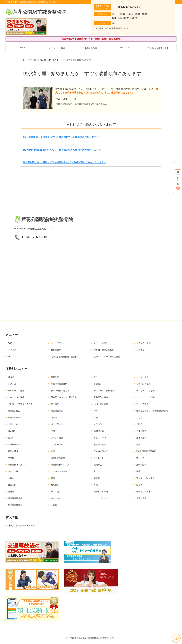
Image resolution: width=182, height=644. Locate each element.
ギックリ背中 (100, 438)
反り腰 (139, 417)
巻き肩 (11, 377)
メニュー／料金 (57, 48)
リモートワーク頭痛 (146, 397)
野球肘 (11, 492)
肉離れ (11, 478)
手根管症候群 (100, 444)
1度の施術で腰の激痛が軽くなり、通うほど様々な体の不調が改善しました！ (63, 150)
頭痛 (138, 444)
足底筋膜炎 (141, 498)
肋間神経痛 (99, 431)
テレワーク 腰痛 (16, 397)
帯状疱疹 (98, 384)
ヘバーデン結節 (101, 404)
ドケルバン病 (57, 444)
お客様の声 (91, 48)
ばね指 (54, 505)
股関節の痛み (57, 411)
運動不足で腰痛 (101, 397)
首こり (97, 377)
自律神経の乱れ (143, 384)
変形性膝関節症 (15, 498)
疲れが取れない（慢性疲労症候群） (153, 411)
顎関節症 (98, 465)
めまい (11, 438)
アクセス (125, 48)
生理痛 (11, 458)
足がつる (98, 424)
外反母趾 (12, 485)
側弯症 (54, 431)
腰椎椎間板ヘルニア (17, 465)
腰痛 (138, 471)
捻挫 (96, 417)
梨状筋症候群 (14, 444)
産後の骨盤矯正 (101, 451)
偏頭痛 (54, 417)
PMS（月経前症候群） (147, 451)
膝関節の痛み (14, 411)
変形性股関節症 (15, 505)
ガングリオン (57, 424)
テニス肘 (55, 492)
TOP (23, 48)
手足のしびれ (14, 424)
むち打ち (55, 485)
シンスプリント (101, 498)
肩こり (97, 471)
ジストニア (13, 384)
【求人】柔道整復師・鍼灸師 (64, 357)
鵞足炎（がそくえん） (147, 478)
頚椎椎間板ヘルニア (60, 465)
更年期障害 (141, 431)
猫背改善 (55, 377)
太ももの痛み (142, 404)
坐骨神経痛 (141, 465)
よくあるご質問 (143, 343)
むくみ (97, 411)
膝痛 (53, 478)
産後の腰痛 (141, 438)
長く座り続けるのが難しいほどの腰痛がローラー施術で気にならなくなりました (65, 162)
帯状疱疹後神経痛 (59, 384)
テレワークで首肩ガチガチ (20, 404)
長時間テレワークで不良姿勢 (64, 397)
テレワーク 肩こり (60, 391)
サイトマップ (14, 357)
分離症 (139, 424)
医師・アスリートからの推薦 (107, 357)
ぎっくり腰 (13, 471)
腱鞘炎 (139, 485)
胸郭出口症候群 (15, 417)
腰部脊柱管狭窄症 (144, 492)
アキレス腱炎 (57, 438)
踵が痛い (12, 431)
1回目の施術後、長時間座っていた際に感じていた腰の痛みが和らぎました (62, 137)
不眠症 (97, 478)
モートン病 (56, 498)
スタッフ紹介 (57, 343)
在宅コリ (55, 404)
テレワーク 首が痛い (147, 391)
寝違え (54, 451)
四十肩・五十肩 (101, 492)
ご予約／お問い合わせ (159, 48)
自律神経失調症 (58, 458)
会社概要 (140, 350)
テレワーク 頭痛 (16, 391)
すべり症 (140, 458)
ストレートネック (59, 471)
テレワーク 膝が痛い (104, 391)
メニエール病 (142, 377)
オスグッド (99, 458)
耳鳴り (97, 485)
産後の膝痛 (13, 451)
